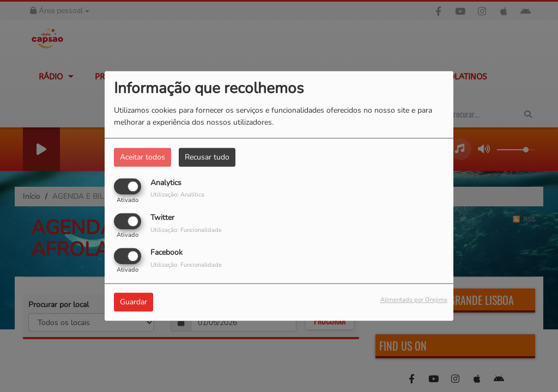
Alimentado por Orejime (414, 300)
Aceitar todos (142, 157)
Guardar (134, 302)
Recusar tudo (207, 157)
